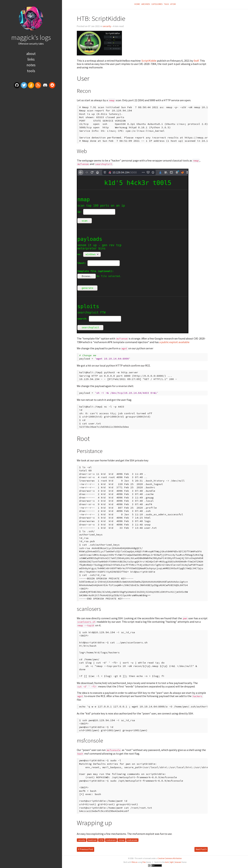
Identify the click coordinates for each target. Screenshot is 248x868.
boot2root (92, 840)
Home (137, 4)
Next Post (201, 849)
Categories (157, 4)
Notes (31, 65)
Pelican (135, 862)
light (172, 862)
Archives (146, 4)
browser (178, 862)
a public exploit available (174, 342)
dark (167, 862)
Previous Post (86, 849)
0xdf (196, 61)
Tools (31, 71)
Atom (173, 4)
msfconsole (132, 840)
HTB (101, 840)
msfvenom (111, 840)
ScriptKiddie (149, 61)
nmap (122, 840)
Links (31, 59)
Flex (144, 862)
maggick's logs (31, 37)
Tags (166, 4)
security (107, 26)
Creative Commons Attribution (170, 858)
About (31, 54)
